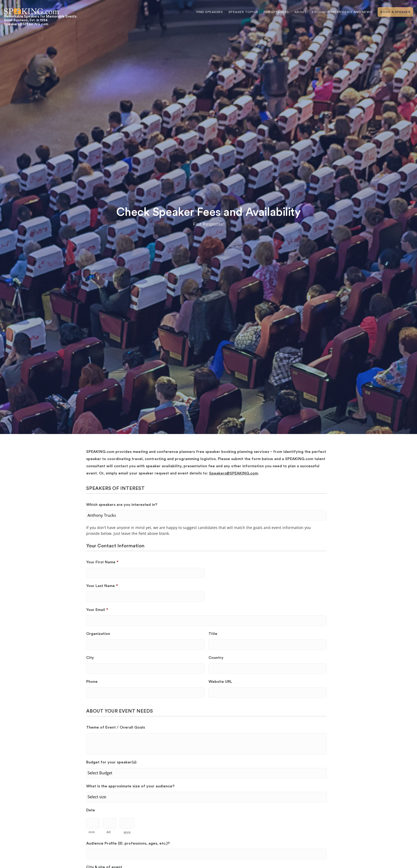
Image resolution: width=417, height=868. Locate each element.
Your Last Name (102, 586)
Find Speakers (210, 12)
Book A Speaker (395, 12)
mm (92, 832)
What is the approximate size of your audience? (130, 786)
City (90, 658)
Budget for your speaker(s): (112, 762)
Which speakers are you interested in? (122, 505)
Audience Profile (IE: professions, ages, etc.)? (128, 843)
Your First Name (102, 562)
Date (91, 810)
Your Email (97, 610)
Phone (92, 682)
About (301, 12)
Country (216, 658)
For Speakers (276, 12)
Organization (98, 634)
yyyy (127, 832)
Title (213, 634)
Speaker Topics (243, 12)
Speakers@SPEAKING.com (233, 473)
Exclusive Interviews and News (342, 12)
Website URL (220, 682)
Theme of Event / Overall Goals (116, 727)
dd (108, 832)
